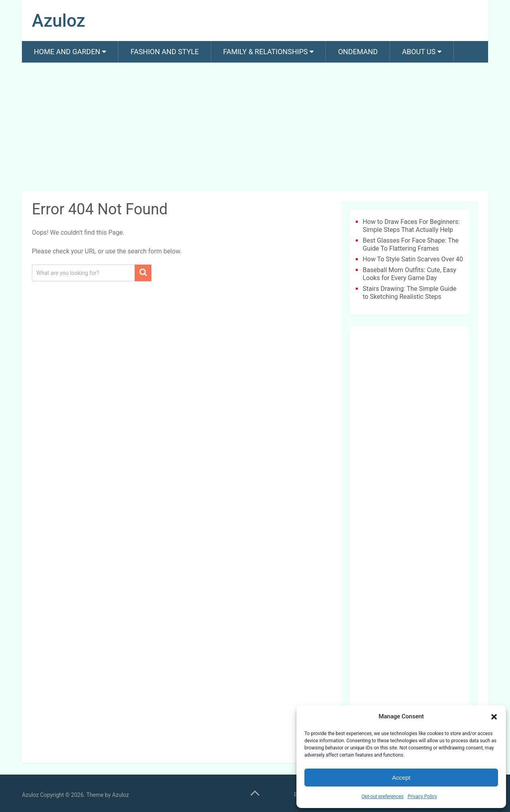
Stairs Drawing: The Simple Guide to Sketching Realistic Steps (409, 293)
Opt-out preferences (382, 796)
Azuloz (59, 21)
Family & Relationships (265, 52)
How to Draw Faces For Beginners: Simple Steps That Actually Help (411, 226)
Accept (401, 778)
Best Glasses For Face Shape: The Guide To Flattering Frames (411, 244)
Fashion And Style (164, 52)
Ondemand (358, 52)
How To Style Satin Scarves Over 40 (413, 259)
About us (419, 52)
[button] (494, 717)
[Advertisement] (255, 128)
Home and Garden (67, 52)
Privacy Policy (422, 796)
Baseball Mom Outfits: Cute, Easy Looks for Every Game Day (409, 274)
